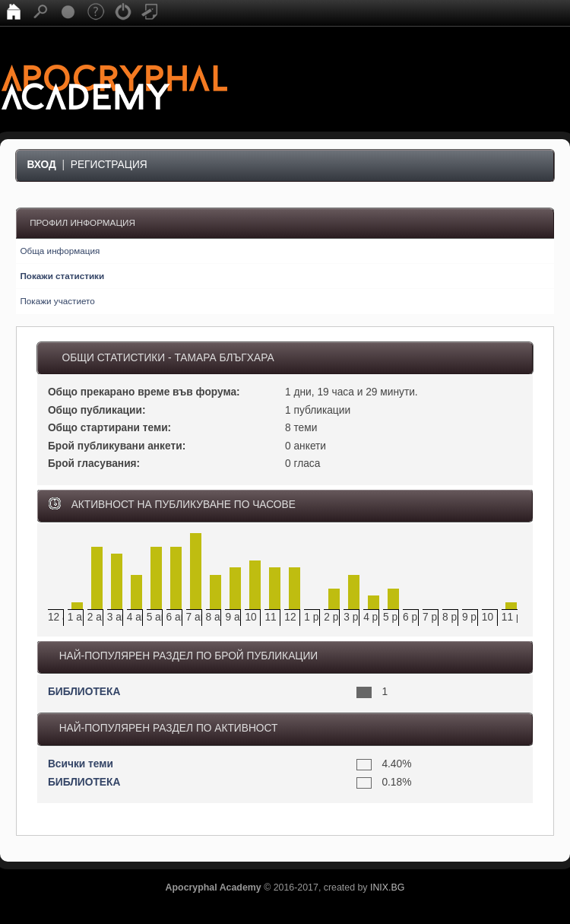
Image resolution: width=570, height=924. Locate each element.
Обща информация (60, 251)
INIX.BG (387, 887)
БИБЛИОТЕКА (84, 692)
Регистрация (109, 165)
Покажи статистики (62, 276)
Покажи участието (57, 301)
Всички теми (81, 764)
